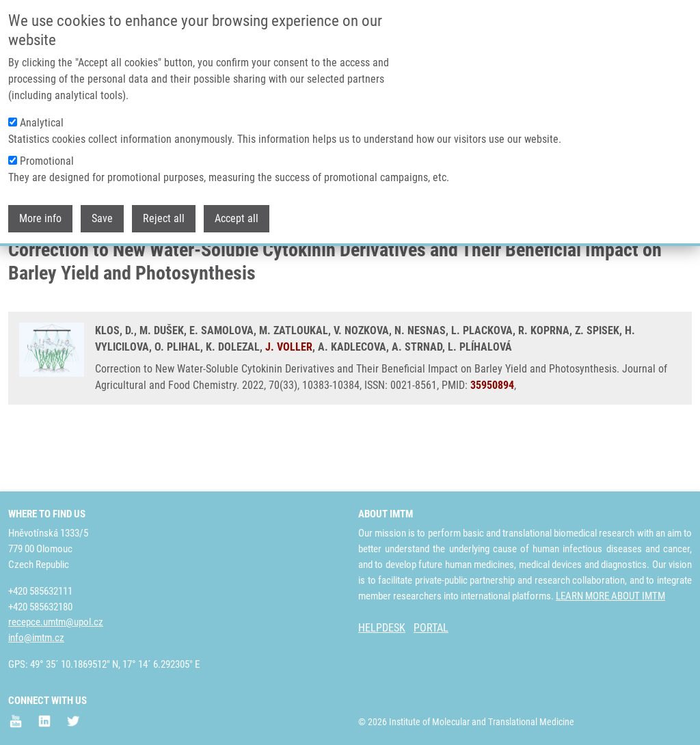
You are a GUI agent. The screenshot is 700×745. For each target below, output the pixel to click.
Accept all (237, 218)
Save (102, 218)
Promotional (47, 161)
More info (40, 218)
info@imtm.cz (36, 638)
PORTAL (431, 628)
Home (20, 263)
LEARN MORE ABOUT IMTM (610, 596)
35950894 (492, 439)
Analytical (42, 123)
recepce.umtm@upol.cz (56, 622)
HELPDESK (382, 628)
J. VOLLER (289, 401)
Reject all (164, 218)
